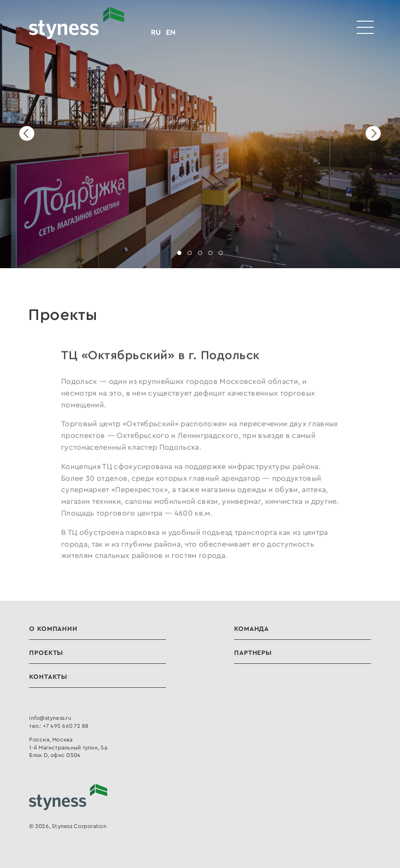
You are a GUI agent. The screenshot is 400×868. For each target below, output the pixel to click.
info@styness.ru (50, 718)
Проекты (46, 653)
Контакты (48, 677)
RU (156, 32)
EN (171, 32)
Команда (251, 629)
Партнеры (253, 653)
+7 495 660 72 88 (66, 726)
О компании (53, 629)
